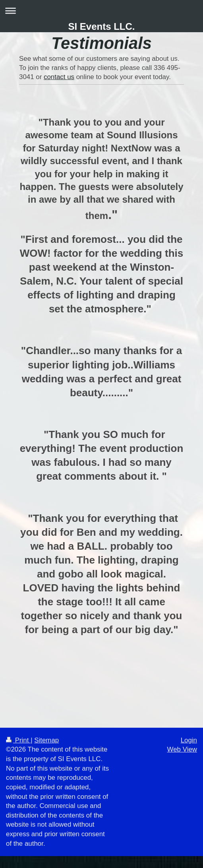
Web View (182, 749)
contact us (59, 77)
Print (18, 740)
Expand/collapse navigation (101, 11)
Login (189, 740)
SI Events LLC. (101, 26)
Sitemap (46, 740)
